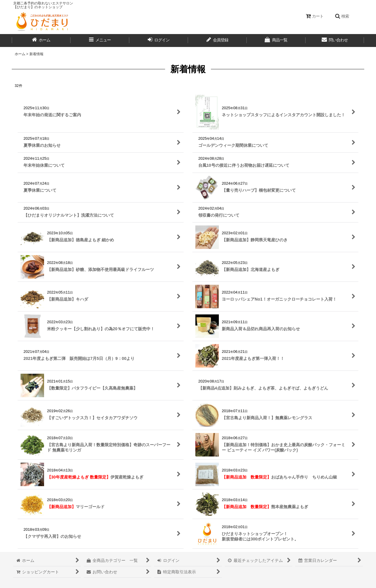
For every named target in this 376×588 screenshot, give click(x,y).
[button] (342, 16)
